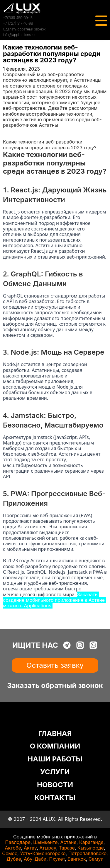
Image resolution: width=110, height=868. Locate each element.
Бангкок (77, 859)
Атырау (48, 848)
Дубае (14, 859)
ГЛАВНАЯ (55, 733)
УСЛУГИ (55, 772)
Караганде (91, 842)
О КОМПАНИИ (55, 746)
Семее (10, 853)
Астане (68, 842)
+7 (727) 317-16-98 (18, 23)
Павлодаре (18, 842)
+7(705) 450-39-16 (18, 18)
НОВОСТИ (55, 785)
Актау (30, 848)
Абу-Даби (35, 859)
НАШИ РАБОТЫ (55, 759)
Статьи (11, 136)
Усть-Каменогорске (43, 853)
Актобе (13, 848)
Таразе (67, 848)
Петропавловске (87, 853)
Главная (12, 131)
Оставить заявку (55, 665)
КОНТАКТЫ (55, 798)
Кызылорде (91, 848)
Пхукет (57, 859)
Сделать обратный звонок (24, 29)
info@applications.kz (19, 35)
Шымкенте (45, 842)
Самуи (96, 859)
